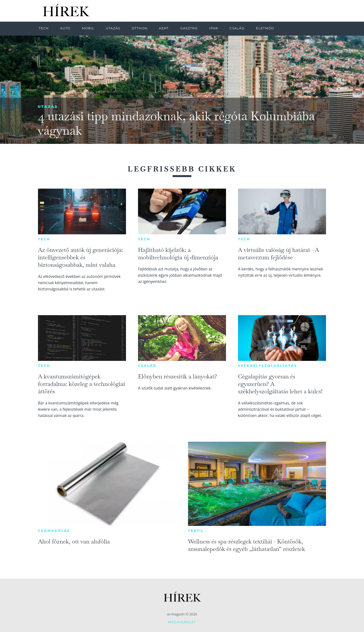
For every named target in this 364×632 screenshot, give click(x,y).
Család (147, 366)
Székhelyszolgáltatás (267, 366)
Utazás (48, 106)
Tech (44, 239)
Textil (196, 531)
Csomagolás (54, 531)
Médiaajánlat (182, 622)
